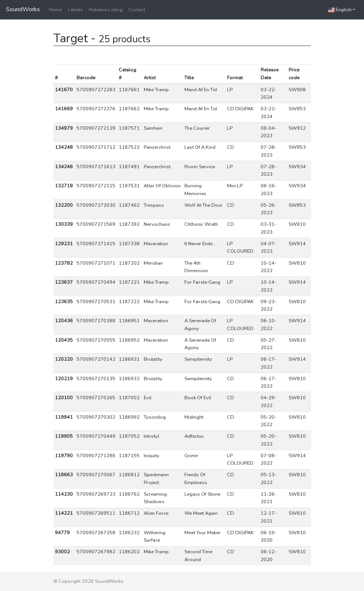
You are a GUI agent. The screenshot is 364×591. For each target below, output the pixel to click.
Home (55, 10)
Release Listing (106, 10)
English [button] (340, 10)
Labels (75, 10)
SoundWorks (23, 9)
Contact (137, 10)
